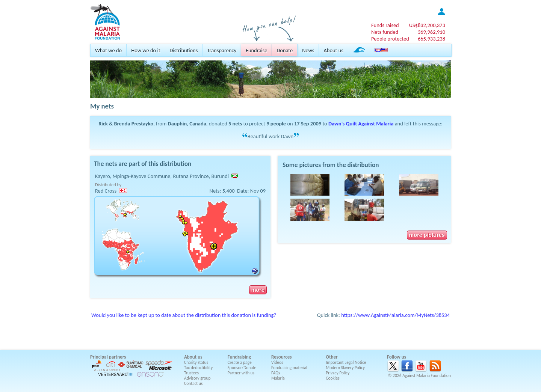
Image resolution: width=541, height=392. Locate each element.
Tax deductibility (198, 368)
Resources (281, 357)
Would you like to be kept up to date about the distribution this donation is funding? (184, 315)
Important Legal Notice (346, 362)
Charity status (196, 362)
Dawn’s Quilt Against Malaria (361, 124)
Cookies (333, 378)
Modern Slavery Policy (345, 368)
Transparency (222, 50)
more (258, 290)
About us (333, 50)
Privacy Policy (338, 373)
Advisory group (197, 378)
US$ (427, 25)
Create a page (240, 362)
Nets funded (385, 32)
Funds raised (385, 25)
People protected (390, 39)
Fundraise (256, 50)
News (308, 50)
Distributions (184, 50)
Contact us (193, 383)
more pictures (427, 235)
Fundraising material (289, 368)
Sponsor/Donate (242, 368)
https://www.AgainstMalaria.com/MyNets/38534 (395, 315)
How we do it (146, 50)
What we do (108, 50)
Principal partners (108, 357)
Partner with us (241, 373)
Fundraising (239, 357)
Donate (285, 50)
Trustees (191, 373)
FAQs (276, 373)
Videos (277, 362)
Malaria (278, 378)
